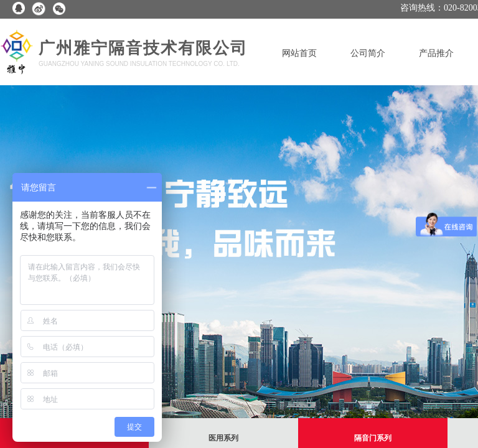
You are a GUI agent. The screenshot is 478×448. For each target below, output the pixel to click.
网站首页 (299, 53)
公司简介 (368, 53)
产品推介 (436, 53)
